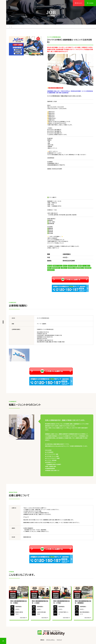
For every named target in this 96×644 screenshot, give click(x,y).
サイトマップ (59, 639)
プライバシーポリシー (50, 639)
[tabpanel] (26, 46)
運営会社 (42, 639)
